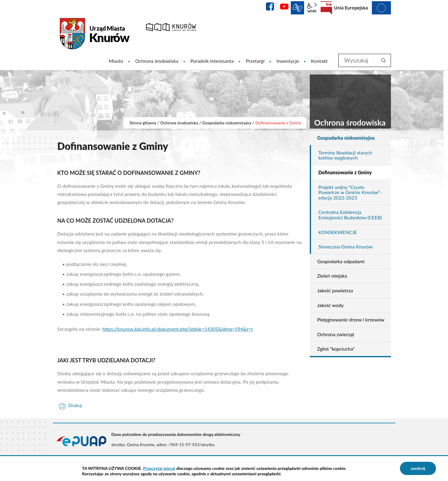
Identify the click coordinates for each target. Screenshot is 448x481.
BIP (326, 8)
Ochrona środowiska (179, 123)
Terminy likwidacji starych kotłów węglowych (345, 155)
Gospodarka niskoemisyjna (227, 123)
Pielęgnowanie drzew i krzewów (351, 320)
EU (363, 8)
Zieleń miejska (332, 276)
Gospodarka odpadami (341, 261)
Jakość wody (331, 305)
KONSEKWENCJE (338, 232)
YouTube (284, 7)
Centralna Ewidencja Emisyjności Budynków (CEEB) (350, 215)
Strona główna (143, 123)
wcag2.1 (312, 8)
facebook (270, 7)
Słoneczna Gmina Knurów (346, 247)
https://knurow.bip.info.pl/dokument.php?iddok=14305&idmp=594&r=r (178, 329)
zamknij (418, 468)
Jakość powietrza (335, 290)
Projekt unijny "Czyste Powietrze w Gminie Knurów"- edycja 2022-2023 (350, 192)
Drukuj (75, 405)
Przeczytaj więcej (159, 468)
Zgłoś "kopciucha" (336, 349)
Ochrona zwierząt (336, 334)
